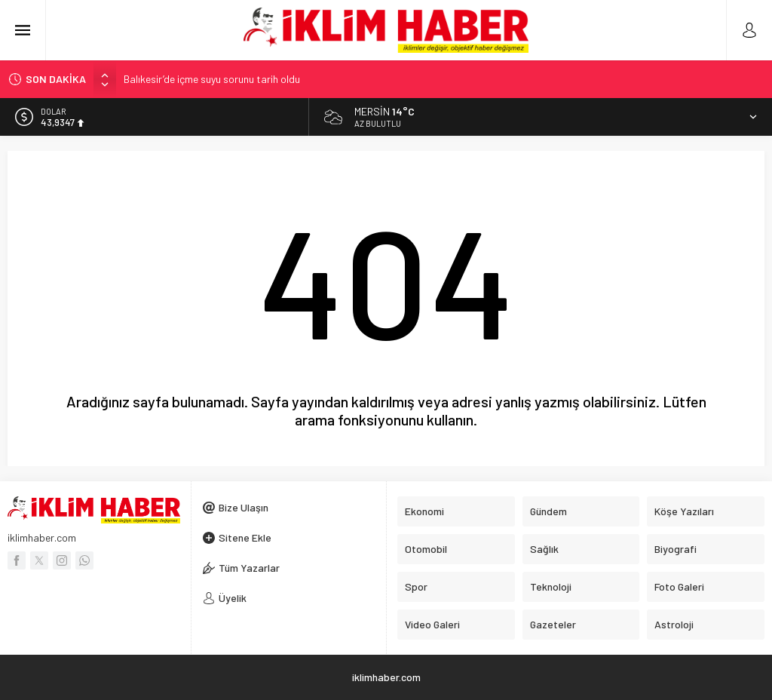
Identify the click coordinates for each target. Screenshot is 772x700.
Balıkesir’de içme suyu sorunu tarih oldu (212, 79)
